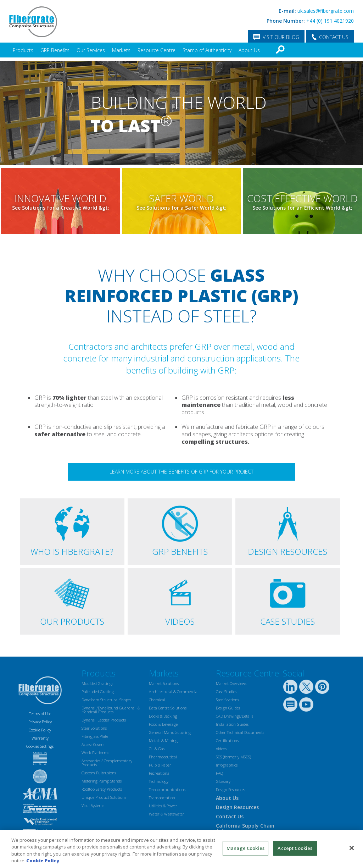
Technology (159, 781)
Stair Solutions (94, 728)
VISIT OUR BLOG (281, 37)
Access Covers (93, 744)
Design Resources (230, 789)
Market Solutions (164, 683)
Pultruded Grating (98, 692)
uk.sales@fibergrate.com (326, 11)
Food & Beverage (163, 724)
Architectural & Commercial (174, 692)
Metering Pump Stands (102, 781)
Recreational (160, 773)
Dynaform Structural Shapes (106, 700)
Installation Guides (232, 724)
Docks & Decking (163, 716)
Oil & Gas (157, 749)
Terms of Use (40, 714)
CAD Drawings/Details (234, 716)
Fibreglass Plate (95, 736)
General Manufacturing (170, 732)
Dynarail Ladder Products (104, 720)
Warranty (40, 738)
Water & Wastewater (167, 814)
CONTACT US (334, 37)
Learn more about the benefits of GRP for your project (181, 472)
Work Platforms (95, 753)
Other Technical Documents (240, 732)
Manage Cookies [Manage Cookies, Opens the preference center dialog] (245, 848)
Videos (221, 749)
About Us (249, 50)
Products (23, 50)
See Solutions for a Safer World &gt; (181, 208)
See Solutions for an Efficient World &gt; (302, 208)
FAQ (219, 773)
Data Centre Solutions (168, 708)
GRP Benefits (55, 50)
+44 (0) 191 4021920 (330, 21)
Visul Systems (93, 805)
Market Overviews (231, 683)
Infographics (227, 765)
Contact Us (230, 816)
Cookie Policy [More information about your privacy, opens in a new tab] (43, 861)
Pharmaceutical (163, 757)
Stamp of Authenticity (207, 50)
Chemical (157, 700)
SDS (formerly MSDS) (233, 757)
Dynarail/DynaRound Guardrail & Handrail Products (111, 710)
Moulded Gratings (97, 683)
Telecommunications (167, 789)
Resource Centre (157, 50)
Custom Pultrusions (99, 773)
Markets (121, 50)
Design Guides (228, 708)
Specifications (227, 700)
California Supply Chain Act (245, 828)
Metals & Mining (163, 740)
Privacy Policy (40, 722)
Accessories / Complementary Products (107, 763)
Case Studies (226, 692)
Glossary (223, 781)
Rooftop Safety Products (102, 789)
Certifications (227, 740)
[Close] (352, 848)
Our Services (91, 50)
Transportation (162, 798)
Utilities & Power (163, 806)
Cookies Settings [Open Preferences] (40, 746)
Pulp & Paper (160, 765)
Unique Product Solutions (104, 797)
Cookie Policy (40, 730)
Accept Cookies (295, 848)
